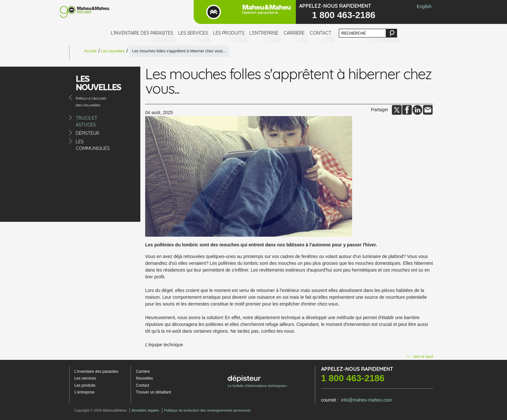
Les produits (229, 33)
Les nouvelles (113, 51)
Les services (193, 33)
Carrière (294, 33)
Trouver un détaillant (153, 392)
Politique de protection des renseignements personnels (207, 410)
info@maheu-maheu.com (366, 400)
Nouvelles (144, 378)
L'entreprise (264, 33)
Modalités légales (145, 410)
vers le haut (419, 357)
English (424, 6)
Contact (321, 33)
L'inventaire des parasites (142, 33)
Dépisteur (87, 133)
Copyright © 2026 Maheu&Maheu (100, 410)
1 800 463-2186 (344, 15)
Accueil (90, 51)
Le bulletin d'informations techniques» (257, 382)
